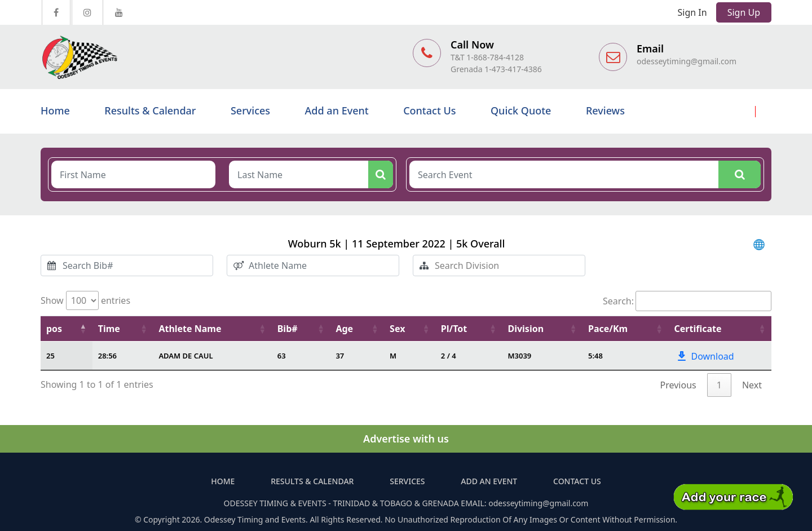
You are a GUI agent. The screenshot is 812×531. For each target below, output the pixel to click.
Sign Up (744, 12)
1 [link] (719, 385)
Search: (687, 301)
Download (705, 356)
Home (55, 110)
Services (250, 110)
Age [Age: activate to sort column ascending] (344, 329)
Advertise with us (406, 439)
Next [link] (752, 385)
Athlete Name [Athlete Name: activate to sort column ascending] (190, 329)
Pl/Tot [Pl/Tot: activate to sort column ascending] (454, 329)
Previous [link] (678, 385)
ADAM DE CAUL (186, 356)
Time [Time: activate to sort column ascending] (109, 329)
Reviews (605, 110)
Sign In (692, 12)
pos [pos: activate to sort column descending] (54, 329)
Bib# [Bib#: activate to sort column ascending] (288, 329)
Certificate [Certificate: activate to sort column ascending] (698, 329)
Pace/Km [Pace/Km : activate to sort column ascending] (608, 329)
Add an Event (337, 110)
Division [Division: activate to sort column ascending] (526, 329)
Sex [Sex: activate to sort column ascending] (397, 329)
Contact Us (429, 110)
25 (50, 356)
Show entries (85, 300)
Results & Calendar (150, 110)
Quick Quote (521, 110)
